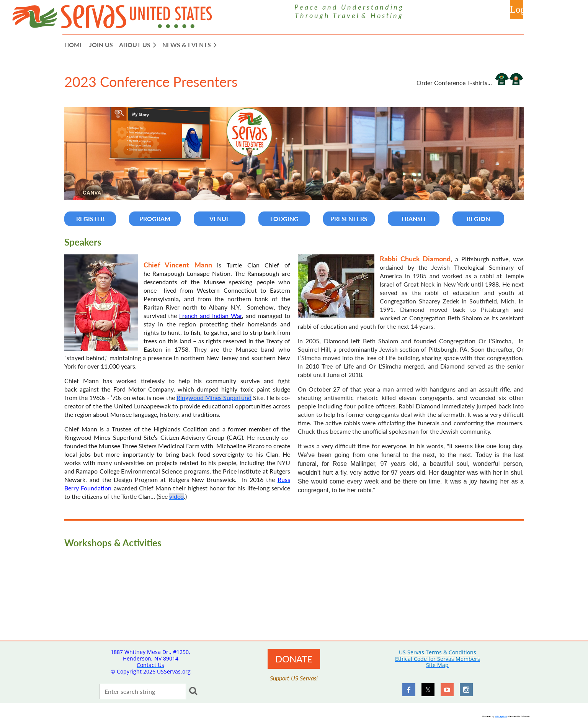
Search (193, 691)
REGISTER (90, 219)
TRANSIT (414, 219)
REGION (478, 219)
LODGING (284, 219)
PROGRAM (155, 219)
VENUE (220, 219)
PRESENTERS (349, 219)
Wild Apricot (501, 716)
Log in (517, 10)
